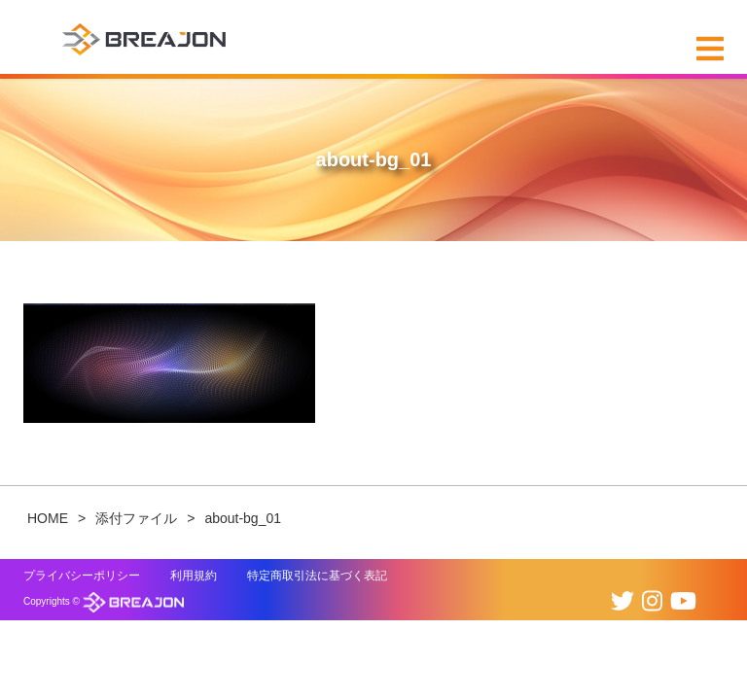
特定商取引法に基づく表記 (317, 576)
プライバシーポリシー (82, 576)
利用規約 (194, 576)
